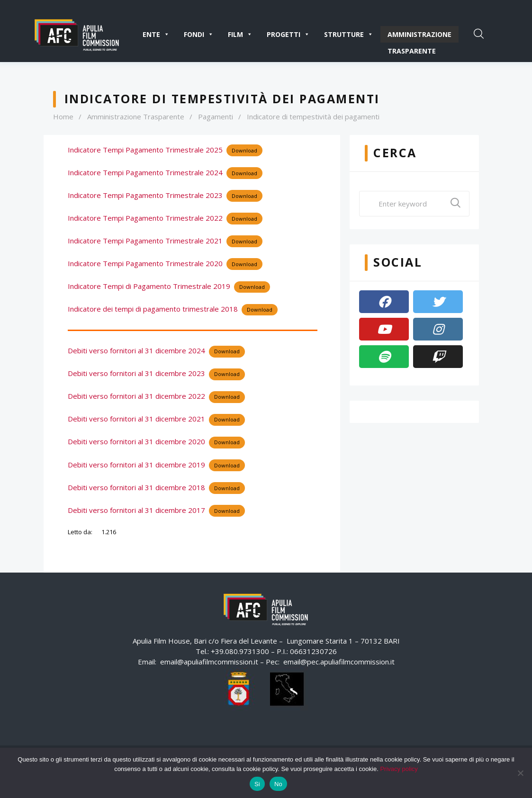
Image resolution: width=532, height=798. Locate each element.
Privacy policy (399, 769)
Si (257, 784)
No (278, 784)
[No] (520, 773)
